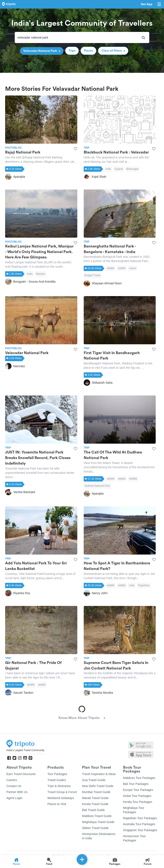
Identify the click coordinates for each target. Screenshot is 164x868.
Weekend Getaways (61, 798)
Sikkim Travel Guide (95, 828)
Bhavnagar (132, 169)
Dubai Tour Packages (137, 796)
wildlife (111, 268)
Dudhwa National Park (97, 486)
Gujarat (119, 169)
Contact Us (14, 786)
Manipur (40, 274)
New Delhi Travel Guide (98, 786)
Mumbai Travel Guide (96, 792)
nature (133, 268)
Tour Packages (57, 774)
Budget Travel (92, 275)
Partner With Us (17, 792)
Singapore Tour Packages (140, 830)
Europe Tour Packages (138, 790)
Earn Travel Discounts (21, 774)
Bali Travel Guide (93, 810)
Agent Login (14, 798)
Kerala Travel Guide (95, 804)
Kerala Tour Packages (138, 802)
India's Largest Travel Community (25, 750)
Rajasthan (144, 585)
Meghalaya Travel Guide (98, 822)
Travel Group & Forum (62, 792)
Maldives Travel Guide (97, 816)
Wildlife (133, 479)
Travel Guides (57, 780)
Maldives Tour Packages (139, 778)
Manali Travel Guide (95, 798)
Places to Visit (57, 804)
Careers (12, 780)
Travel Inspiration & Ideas (99, 774)
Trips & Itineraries (59, 786)
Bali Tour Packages (136, 784)
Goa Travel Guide (94, 780)
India (108, 169)
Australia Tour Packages (139, 824)
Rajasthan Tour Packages (140, 818)
